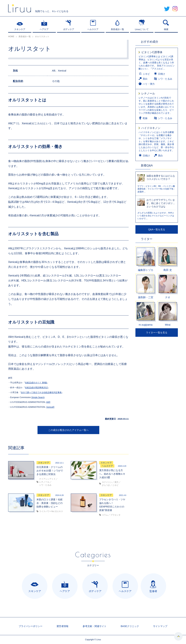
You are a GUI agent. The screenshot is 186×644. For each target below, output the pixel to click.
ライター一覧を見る (157, 333)
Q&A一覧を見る (157, 229)
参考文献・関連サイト (95, 626)
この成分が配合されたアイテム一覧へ (68, 430)
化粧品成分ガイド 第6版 (36, 383)
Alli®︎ (48, 402)
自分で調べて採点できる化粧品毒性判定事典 (41, 392)
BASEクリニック (130, 626)
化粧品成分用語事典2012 (36, 388)
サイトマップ (160, 626)
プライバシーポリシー (31, 626)
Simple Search (38, 397)
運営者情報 (62, 626)
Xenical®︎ (50, 407)
